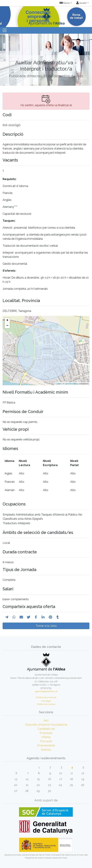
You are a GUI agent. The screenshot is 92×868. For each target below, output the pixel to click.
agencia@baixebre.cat (46, 691)
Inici (46, 720)
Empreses (46, 733)
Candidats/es (46, 729)
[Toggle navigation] (5, 30)
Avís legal (46, 701)
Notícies (46, 750)
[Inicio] (46, 16)
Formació (46, 741)
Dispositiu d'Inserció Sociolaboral (46, 725)
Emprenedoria (46, 745)
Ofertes (46, 737)
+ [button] (7, 321)
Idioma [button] (65, 3)
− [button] (7, 326)
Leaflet (58, 384)
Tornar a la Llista (46, 626)
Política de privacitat (46, 697)
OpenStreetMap (71, 384)
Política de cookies (46, 704)
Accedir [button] (82, 3)
